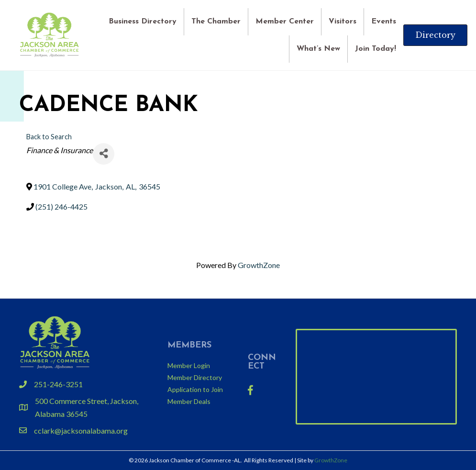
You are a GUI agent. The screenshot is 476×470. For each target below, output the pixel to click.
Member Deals (189, 401)
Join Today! (376, 49)
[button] (435, 35)
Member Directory (195, 377)
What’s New (318, 49)
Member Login (189, 365)
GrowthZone (259, 265)
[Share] (104, 154)
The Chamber (216, 21)
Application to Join (195, 389)
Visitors (343, 21)
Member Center (285, 21)
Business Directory (143, 21)
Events (384, 21)
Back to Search (49, 137)
